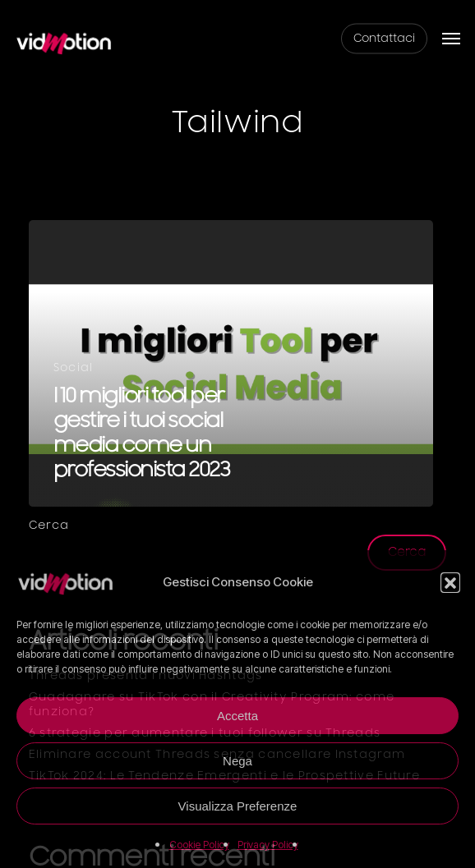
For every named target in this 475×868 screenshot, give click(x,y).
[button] (450, 582)
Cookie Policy (199, 845)
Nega (237, 761)
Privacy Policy (268, 845)
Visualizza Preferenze (238, 806)
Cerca (49, 526)
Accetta (237, 716)
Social (74, 368)
